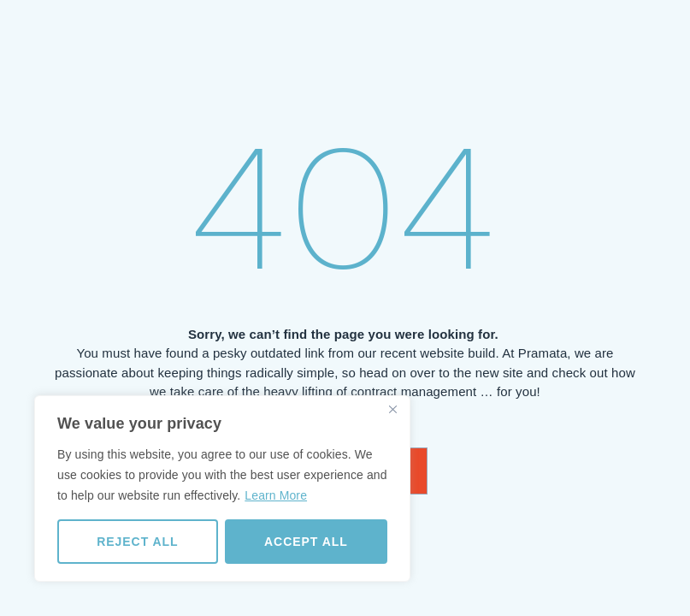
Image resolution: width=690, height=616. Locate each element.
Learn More (276, 495)
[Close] (392, 410)
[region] (222, 489)
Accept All (306, 542)
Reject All (137, 542)
